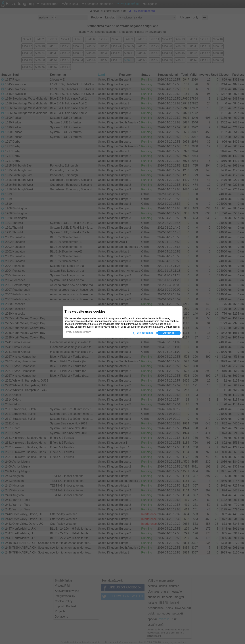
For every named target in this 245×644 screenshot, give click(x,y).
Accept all (169, 333)
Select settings (145, 333)
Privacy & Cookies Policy (78, 332)
